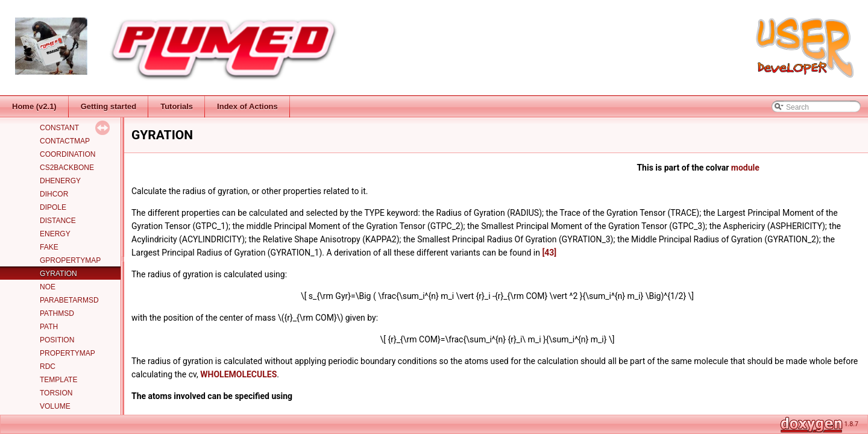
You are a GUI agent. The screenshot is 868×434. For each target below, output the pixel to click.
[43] (549, 253)
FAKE (49, 247)
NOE (48, 287)
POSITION (57, 340)
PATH (49, 327)
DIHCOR (54, 194)
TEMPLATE (58, 380)
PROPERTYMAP (68, 353)
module (745, 168)
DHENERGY (60, 181)
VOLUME (55, 406)
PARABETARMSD (69, 300)
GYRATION (58, 274)
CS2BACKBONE (67, 168)
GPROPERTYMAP (70, 260)
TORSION (56, 393)
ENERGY (55, 234)
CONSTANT (59, 128)
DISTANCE (58, 221)
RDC (48, 366)
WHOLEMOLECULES (238, 374)
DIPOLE (53, 207)
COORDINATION (68, 154)
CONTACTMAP (65, 141)
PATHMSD (57, 313)
